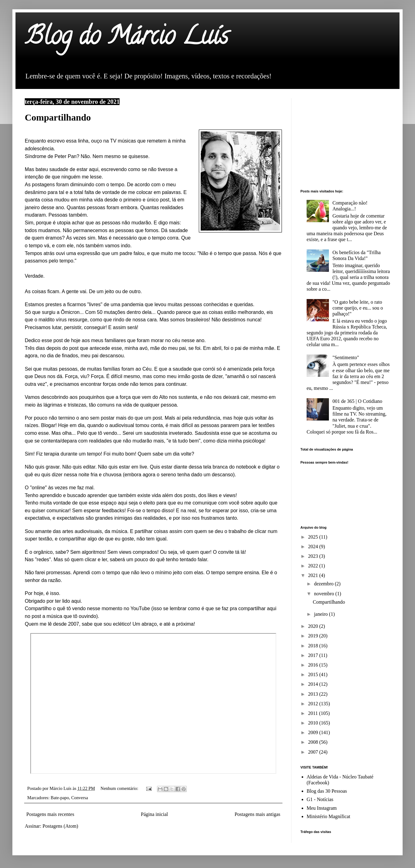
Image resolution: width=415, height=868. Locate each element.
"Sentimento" (346, 357)
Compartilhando (58, 117)
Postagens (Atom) (60, 826)
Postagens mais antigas (257, 814)
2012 (314, 704)
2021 (314, 575)
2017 (314, 655)
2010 (314, 723)
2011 (314, 713)
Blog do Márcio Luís (127, 38)
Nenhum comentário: (120, 788)
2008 (314, 742)
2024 (314, 546)
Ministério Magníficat (328, 816)
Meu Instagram (322, 808)
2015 (314, 674)
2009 (314, 732)
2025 (314, 537)
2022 (314, 566)
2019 (314, 636)
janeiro (321, 614)
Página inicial (155, 814)
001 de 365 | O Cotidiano (357, 401)
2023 (314, 556)
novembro (325, 594)
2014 (314, 684)
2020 (314, 626)
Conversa (80, 798)
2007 (314, 752)
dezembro (324, 584)
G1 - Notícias (320, 799)
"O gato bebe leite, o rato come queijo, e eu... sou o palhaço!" (358, 308)
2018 (314, 646)
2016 (314, 665)
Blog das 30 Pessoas (327, 791)
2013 (314, 694)
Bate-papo (60, 798)
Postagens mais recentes (50, 814)
